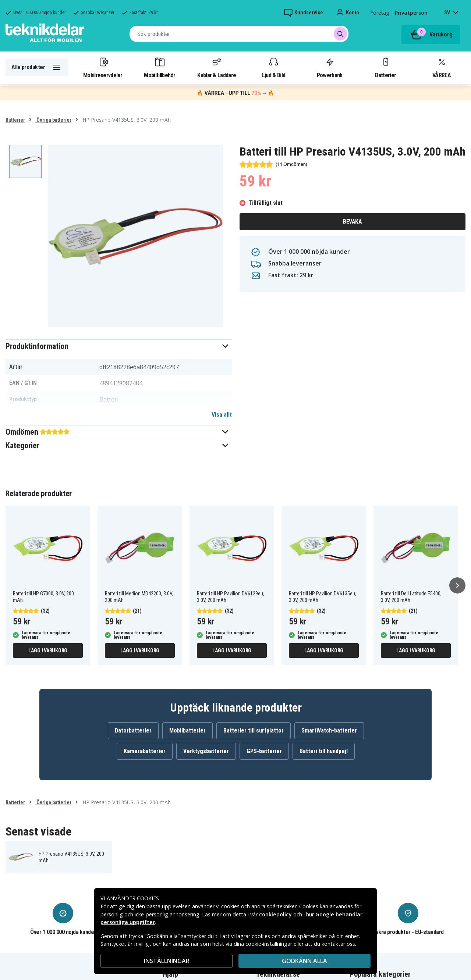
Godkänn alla (304, 961)
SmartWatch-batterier (329, 730)
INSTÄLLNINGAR (167, 961)
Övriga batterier (53, 120)
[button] (119, 346)
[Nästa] (457, 585)
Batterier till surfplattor (254, 730)
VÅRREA (442, 67)
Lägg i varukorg (48, 651)
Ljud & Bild (274, 67)
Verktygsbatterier (206, 751)
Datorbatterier (133, 730)
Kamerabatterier (145, 751)
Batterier (385, 67)
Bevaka (352, 222)
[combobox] (239, 34)
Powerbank (330, 67)
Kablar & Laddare (217, 67)
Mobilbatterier (187, 730)
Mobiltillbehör (160, 67)
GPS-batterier (264, 751)
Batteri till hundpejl (324, 751)
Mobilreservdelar (103, 67)
